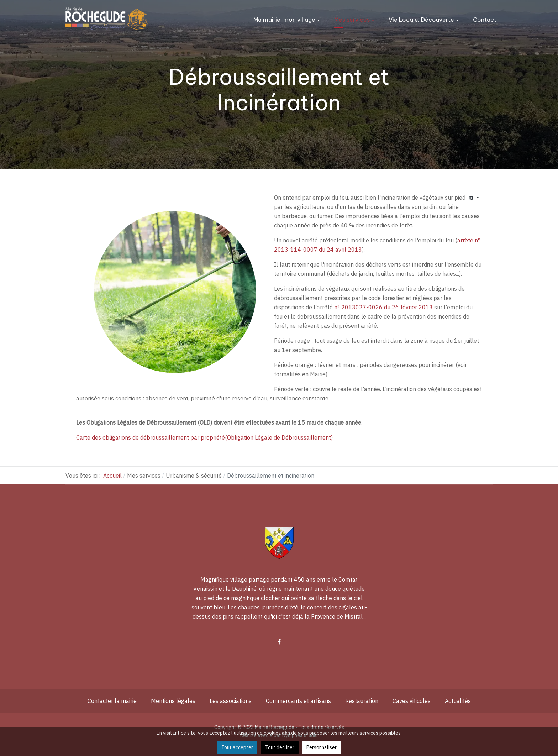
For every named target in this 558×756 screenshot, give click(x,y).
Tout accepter (237, 747)
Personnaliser (322, 747)
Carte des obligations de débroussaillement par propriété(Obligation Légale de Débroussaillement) (204, 437)
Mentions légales (173, 701)
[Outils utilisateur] (474, 198)
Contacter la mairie (112, 701)
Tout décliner (280, 747)
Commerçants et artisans (298, 701)
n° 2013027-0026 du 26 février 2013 (383, 307)
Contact (485, 20)
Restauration (362, 701)
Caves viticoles (412, 701)
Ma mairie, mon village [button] (287, 20)
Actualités (458, 701)
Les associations (231, 701)
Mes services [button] (354, 20)
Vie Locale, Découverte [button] (424, 20)
